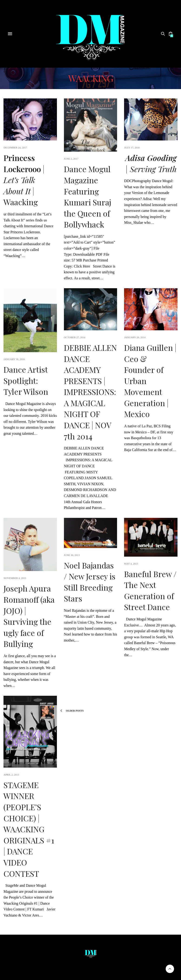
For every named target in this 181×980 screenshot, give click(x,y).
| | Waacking (24, 180)
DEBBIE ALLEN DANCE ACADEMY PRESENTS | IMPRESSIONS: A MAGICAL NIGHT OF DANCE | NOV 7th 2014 (90, 392)
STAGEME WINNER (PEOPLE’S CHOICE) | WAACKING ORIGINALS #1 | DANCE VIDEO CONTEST (29, 829)
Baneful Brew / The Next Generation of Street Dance (150, 590)
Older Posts (72, 711)
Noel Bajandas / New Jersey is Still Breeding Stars (90, 582)
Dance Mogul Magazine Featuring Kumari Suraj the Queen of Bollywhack (87, 197)
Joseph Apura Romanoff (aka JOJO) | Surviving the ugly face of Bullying (29, 616)
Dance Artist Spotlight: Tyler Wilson (26, 380)
